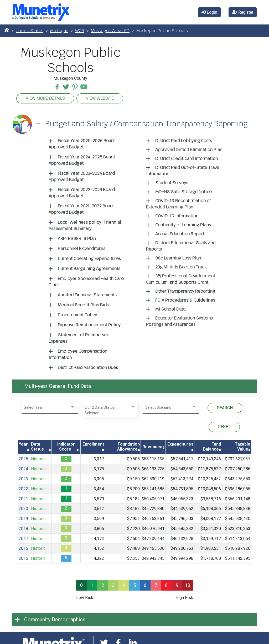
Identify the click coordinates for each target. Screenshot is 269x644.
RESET (224, 427)
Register (243, 12)
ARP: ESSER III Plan (77, 239)
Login (209, 12)
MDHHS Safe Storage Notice (183, 192)
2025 (23, 459)
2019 (23, 519)
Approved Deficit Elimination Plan (189, 150)
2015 (23, 558)
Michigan (59, 31)
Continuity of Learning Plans (183, 225)
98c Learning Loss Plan (178, 258)
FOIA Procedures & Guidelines (185, 300)
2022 (23, 489)
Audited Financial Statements (87, 295)
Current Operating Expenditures (89, 259)
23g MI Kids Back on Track (181, 267)
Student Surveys (172, 183)
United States (30, 31)
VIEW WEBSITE (100, 98)
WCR (80, 31)
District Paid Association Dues (88, 368)
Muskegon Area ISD (110, 31)
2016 (23, 548)
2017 (23, 539)
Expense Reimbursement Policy (89, 325)
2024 (23, 469)
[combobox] (50, 408)
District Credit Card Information (187, 159)
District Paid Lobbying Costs (184, 141)
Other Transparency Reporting (185, 291)
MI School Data (170, 309)
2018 (23, 529)
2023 (23, 479)
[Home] (7, 30)
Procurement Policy (77, 315)
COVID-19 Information (177, 216)
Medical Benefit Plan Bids (83, 305)
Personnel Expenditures (82, 249)
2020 (23, 509)
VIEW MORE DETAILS (45, 98)
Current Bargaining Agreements (89, 269)
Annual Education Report (180, 234)
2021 (23, 499)
